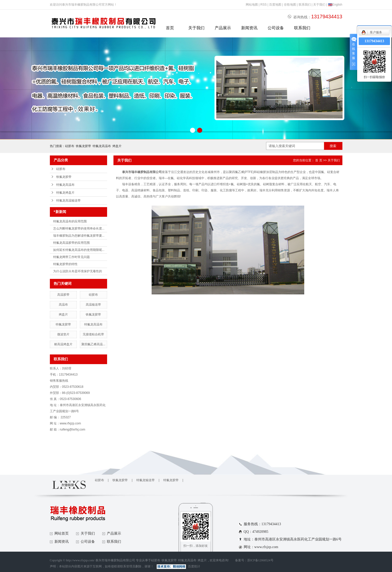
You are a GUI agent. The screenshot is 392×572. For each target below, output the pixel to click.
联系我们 (305, 5)
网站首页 (62, 533)
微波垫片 (63, 334)
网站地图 (252, 5)
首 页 (319, 160)
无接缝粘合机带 (93, 334)
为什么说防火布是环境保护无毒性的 (78, 271)
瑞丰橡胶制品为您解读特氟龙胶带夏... (79, 236)
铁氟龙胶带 (83, 146)
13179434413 (374, 41)
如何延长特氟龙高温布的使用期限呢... (79, 250)
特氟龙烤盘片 (65, 193)
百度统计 (194, 566)
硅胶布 (70, 146)
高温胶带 (63, 295)
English (335, 5)
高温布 (63, 305)
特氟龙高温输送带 (68, 201)
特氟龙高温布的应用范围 (70, 221)
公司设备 (276, 28)
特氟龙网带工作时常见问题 (71, 257)
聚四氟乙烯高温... (93, 344)
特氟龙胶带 (63, 324)
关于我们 (319, 5)
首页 (170, 28)
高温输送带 (93, 305)
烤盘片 (117, 146)
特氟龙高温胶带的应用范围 (71, 243)
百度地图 (275, 5)
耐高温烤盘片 (63, 344)
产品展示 (223, 28)
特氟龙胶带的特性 (65, 264)
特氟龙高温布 (102, 146)
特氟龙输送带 (146, 480)
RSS (263, 5)
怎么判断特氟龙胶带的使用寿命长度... (79, 228)
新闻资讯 (249, 28)
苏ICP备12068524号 (260, 560)
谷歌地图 (290, 5)
